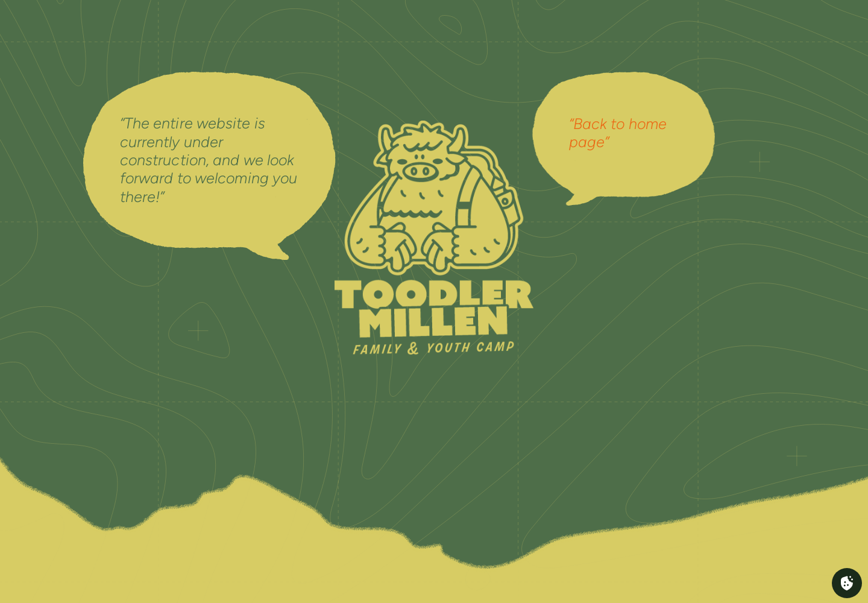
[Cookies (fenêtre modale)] (847, 583)
